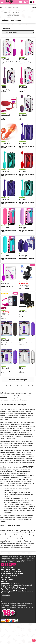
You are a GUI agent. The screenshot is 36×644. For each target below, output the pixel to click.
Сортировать (6, 28)
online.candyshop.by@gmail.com (10, 569)
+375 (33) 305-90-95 (7, 567)
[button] (34, 640)
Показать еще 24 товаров (18, 380)
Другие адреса (6, 595)
